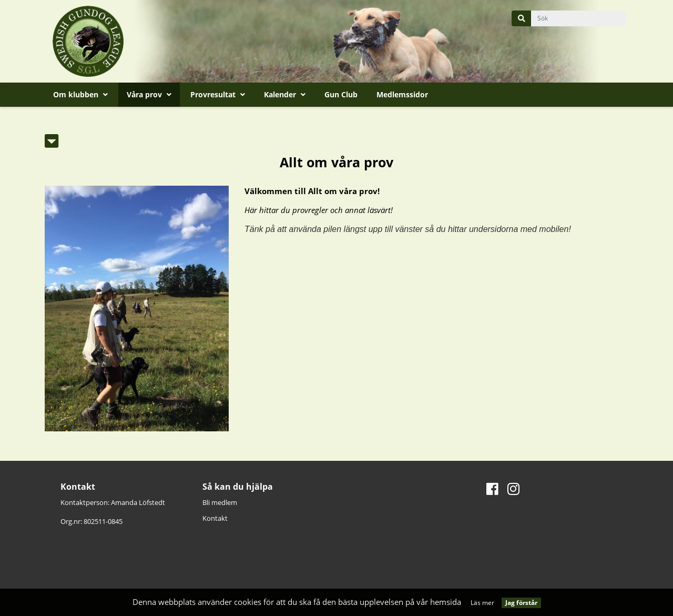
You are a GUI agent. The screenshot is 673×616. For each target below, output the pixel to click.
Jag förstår (521, 603)
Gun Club (341, 94)
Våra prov (149, 94)
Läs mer (482, 603)
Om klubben (80, 94)
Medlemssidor (402, 94)
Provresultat (218, 94)
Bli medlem (220, 502)
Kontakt (215, 518)
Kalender (285, 94)
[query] (578, 18)
